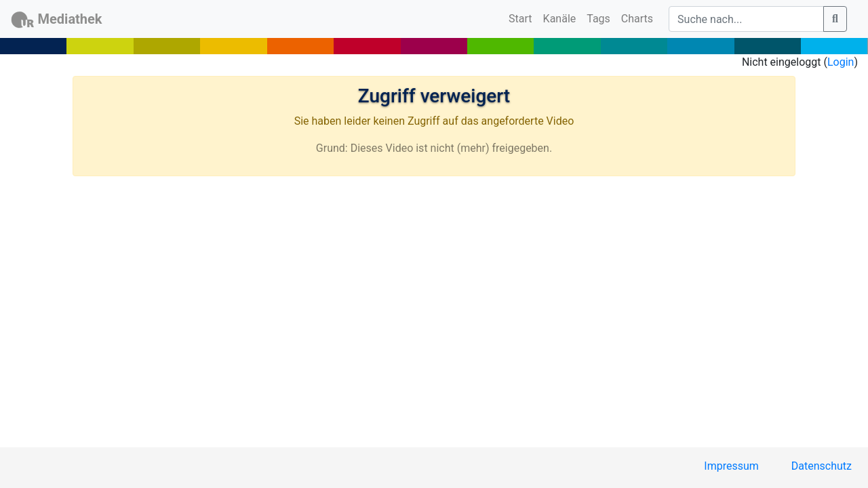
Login (841, 62)
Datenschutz (822, 466)
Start (523, 18)
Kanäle (560, 19)
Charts (637, 19)
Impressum (731, 466)
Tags (598, 19)
